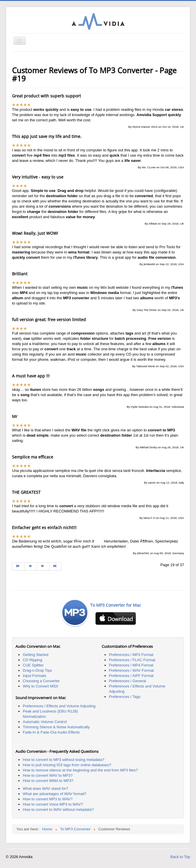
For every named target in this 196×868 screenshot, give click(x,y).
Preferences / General (128, 681)
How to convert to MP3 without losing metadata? (64, 760)
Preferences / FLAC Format (132, 660)
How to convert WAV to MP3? (48, 775)
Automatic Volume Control (45, 722)
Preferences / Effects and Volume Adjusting (59, 706)
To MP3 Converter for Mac (116, 605)
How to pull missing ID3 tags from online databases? (67, 765)
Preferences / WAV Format (131, 670)
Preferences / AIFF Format (131, 676)
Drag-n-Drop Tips (37, 670)
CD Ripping (32, 660)
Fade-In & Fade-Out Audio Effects (51, 732)
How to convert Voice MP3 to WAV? (53, 804)
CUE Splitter (33, 665)
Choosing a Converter (41, 681)
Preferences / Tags (125, 697)
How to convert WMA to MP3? (48, 781)
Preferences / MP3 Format (131, 655)
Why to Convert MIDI (40, 686)
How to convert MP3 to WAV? (48, 799)
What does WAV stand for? (45, 789)
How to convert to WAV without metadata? (58, 810)
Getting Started (35, 655)
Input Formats (34, 676)
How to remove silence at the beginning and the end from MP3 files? (80, 770)
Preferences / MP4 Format (131, 665)
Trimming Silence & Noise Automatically (56, 727)
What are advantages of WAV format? (55, 794)
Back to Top (180, 857)
